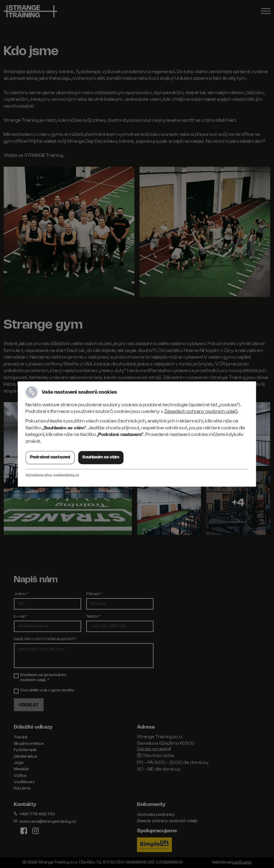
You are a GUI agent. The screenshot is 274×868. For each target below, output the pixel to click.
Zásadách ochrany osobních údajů (201, 412)
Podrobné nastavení (50, 457)
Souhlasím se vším (101, 457)
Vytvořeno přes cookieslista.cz (52, 475)
